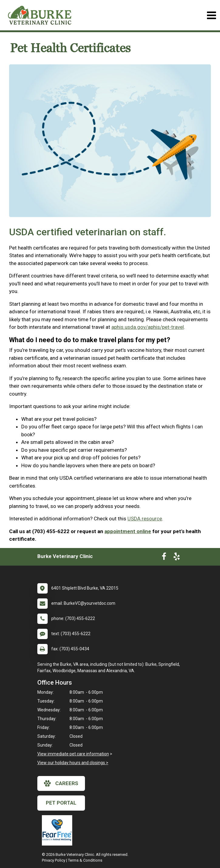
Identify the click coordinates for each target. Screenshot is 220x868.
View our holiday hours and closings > (73, 763)
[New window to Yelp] (177, 558)
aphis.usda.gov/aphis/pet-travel (148, 327)
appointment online (128, 531)
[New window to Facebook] (164, 558)
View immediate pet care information (73, 754)
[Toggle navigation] (211, 15)
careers (61, 783)
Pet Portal (61, 803)
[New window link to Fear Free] (59, 830)
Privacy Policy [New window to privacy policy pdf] (54, 860)
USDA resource (145, 519)
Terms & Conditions (85, 860)
